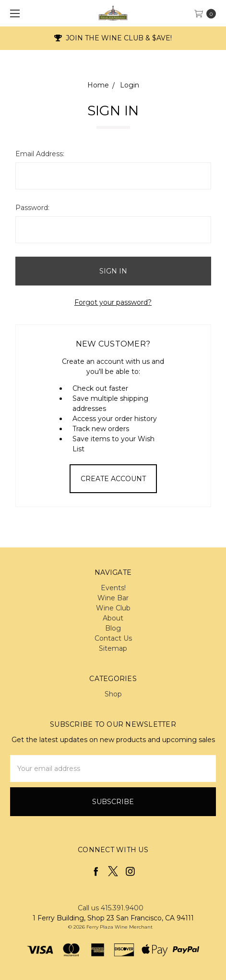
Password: (32, 208)
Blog (113, 628)
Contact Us (113, 638)
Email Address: (40, 154)
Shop (113, 694)
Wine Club (113, 608)
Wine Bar (113, 598)
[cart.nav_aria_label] (208, 13)
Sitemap (113, 648)
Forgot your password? (113, 302)
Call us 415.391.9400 (111, 908)
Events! (113, 588)
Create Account (113, 479)
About (113, 618)
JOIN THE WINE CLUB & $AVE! (113, 38)
